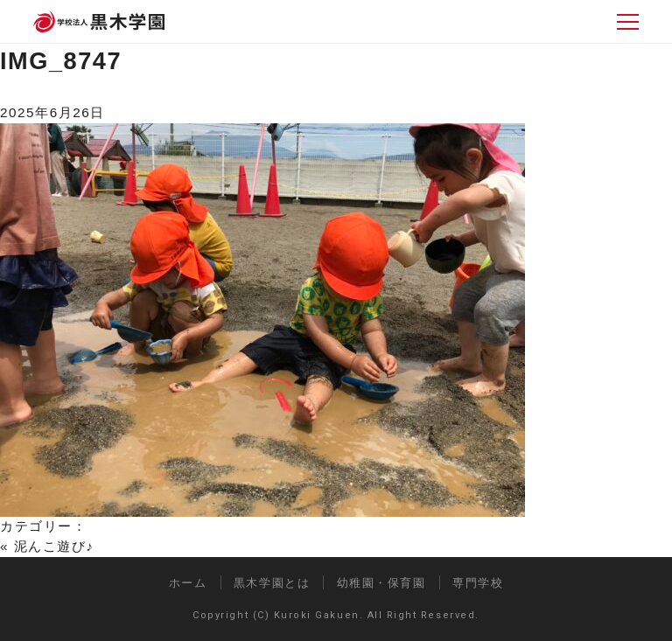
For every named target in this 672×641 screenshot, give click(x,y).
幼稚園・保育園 (381, 583)
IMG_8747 (61, 61)
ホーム (188, 583)
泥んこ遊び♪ (54, 546)
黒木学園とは (272, 583)
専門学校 (478, 583)
